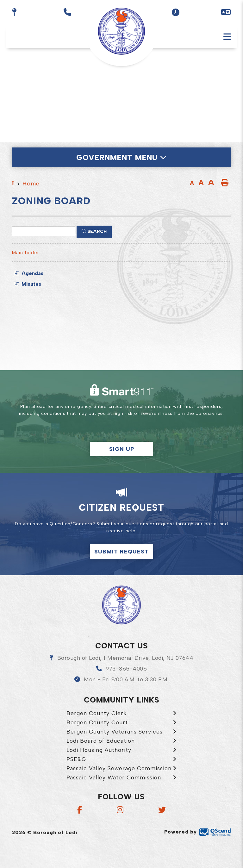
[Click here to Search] (94, 232)
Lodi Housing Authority (99, 750)
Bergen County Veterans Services (115, 731)
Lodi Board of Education (101, 741)
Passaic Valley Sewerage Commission (119, 768)
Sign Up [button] (122, 449)
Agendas (29, 273)
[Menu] (227, 37)
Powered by (198, 832)
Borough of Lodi (121, 605)
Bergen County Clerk (97, 713)
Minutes (28, 284)
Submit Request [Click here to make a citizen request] (121, 551)
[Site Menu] (121, 157)
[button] (176, 12)
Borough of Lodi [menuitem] (121, 31)
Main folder (26, 253)
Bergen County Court (97, 722)
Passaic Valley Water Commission (114, 777)
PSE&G (76, 759)
